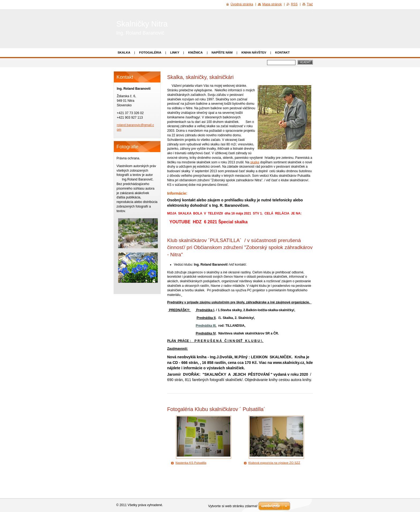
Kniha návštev (254, 52)
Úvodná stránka (242, 4)
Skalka (124, 52)
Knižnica (195, 52)
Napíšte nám (222, 52)
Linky (175, 52)
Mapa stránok (272, 4)
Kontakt (282, 52)
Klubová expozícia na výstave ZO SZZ (274, 463)
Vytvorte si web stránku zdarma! (233, 506)
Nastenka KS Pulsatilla (191, 463)
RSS (294, 4)
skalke (255, 162)
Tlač (310, 4)
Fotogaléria (150, 52)
